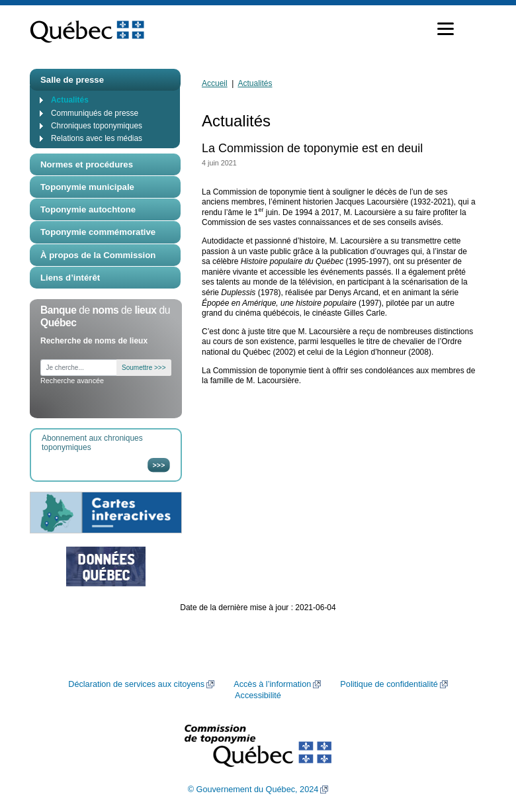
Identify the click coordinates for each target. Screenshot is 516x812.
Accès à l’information (272, 684)
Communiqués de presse (95, 113)
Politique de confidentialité (389, 684)
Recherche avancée (72, 381)
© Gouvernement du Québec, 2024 (253, 789)
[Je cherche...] (79, 368)
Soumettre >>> (144, 368)
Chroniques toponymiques (97, 126)
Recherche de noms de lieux (94, 341)
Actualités (70, 100)
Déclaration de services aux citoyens (136, 684)
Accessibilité (258, 696)
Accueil (215, 83)
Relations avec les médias (97, 138)
